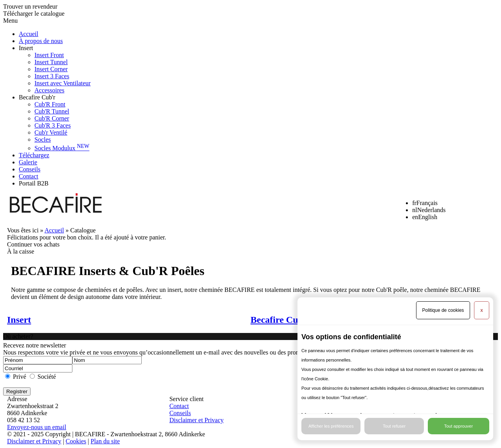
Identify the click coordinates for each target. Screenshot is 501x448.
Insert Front (49, 55)
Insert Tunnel (51, 62)
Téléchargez (34, 155)
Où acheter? (18, 336)
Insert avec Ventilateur (63, 83)
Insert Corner (51, 69)
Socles (43, 139)
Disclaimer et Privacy (197, 420)
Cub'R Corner (52, 118)
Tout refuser (394, 426)
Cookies (76, 441)
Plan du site (105, 441)
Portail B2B (34, 183)
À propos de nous (41, 41)
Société (47, 377)
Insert (26, 48)
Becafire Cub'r (37, 97)
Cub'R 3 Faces (53, 125)
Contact (29, 176)
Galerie (28, 162)
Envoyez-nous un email (37, 427)
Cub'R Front (50, 104)
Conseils (30, 169)
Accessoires (49, 90)
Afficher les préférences (331, 426)
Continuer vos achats (33, 244)
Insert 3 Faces (52, 76)
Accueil (29, 34)
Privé (20, 377)
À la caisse (21, 251)
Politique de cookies (443, 310)
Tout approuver (459, 426)
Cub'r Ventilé (51, 132)
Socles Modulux (62, 148)
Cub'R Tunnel (52, 111)
